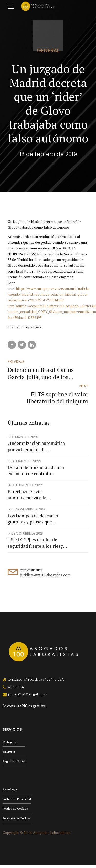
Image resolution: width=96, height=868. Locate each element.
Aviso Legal (10, 791)
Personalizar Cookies (18, 821)
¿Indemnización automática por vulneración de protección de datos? (36, 447)
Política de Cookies (16, 811)
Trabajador (10, 743)
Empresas (9, 753)
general (48, 50)
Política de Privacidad (17, 801)
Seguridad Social (14, 763)
